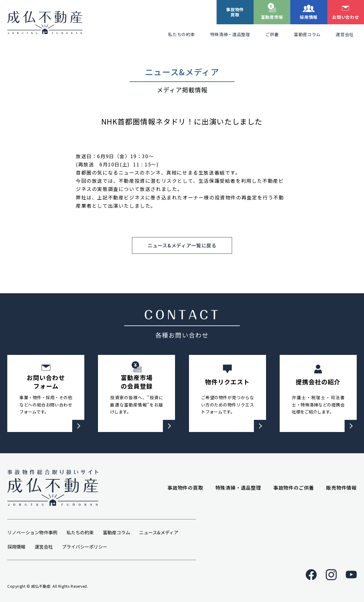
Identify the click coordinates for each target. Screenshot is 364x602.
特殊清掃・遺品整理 (230, 34)
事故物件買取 (235, 12)
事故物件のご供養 (294, 488)
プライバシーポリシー (85, 547)
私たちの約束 (181, 34)
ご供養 (272, 34)
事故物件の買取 (185, 488)
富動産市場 (272, 17)
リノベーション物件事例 (32, 532)
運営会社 (345, 34)
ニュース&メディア (159, 532)
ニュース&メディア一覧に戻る (182, 245)
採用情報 (309, 17)
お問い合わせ (345, 17)
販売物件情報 (341, 488)
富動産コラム (307, 34)
